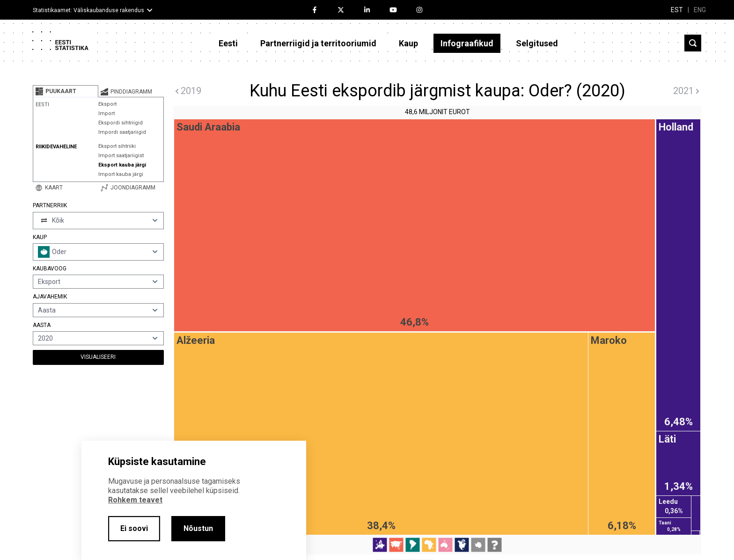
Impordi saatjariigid (122, 132)
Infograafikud (467, 43)
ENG (700, 10)
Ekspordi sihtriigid (121, 123)
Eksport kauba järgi (122, 165)
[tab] (66, 91)
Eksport (107, 104)
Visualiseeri (98, 357)
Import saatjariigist (121, 156)
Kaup (408, 43)
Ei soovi (134, 528)
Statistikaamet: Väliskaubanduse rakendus (88, 10)
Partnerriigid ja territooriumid (318, 43)
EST (677, 10)
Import (106, 113)
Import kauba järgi (121, 174)
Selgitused (537, 43)
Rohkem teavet (135, 500)
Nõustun (198, 528)
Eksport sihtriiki (117, 146)
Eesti (228, 43)
